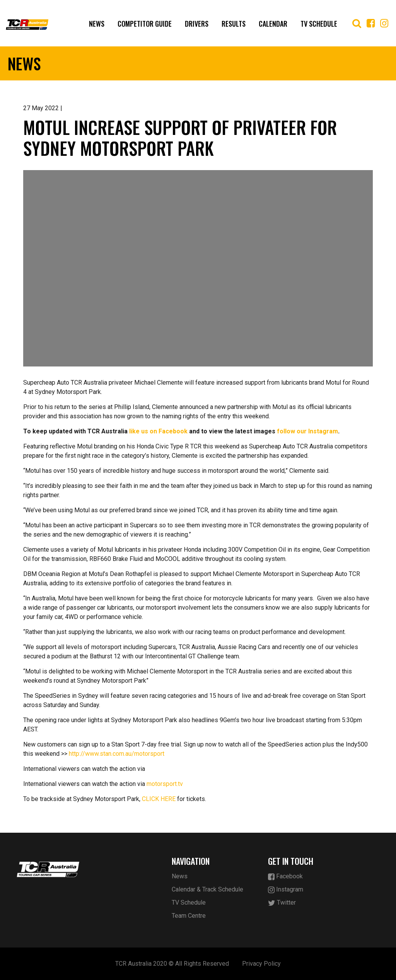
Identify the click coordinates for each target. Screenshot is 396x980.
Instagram (286, 890)
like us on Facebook (158, 431)
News (97, 24)
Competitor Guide (145, 24)
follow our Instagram (307, 431)
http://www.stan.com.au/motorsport (117, 754)
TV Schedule (319, 24)
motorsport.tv (165, 784)
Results (234, 24)
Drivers (197, 24)
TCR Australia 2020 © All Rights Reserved (172, 964)
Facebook (285, 877)
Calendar (273, 24)
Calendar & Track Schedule (207, 889)
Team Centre (189, 916)
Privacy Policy (261, 964)
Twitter (282, 903)
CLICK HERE (159, 799)
